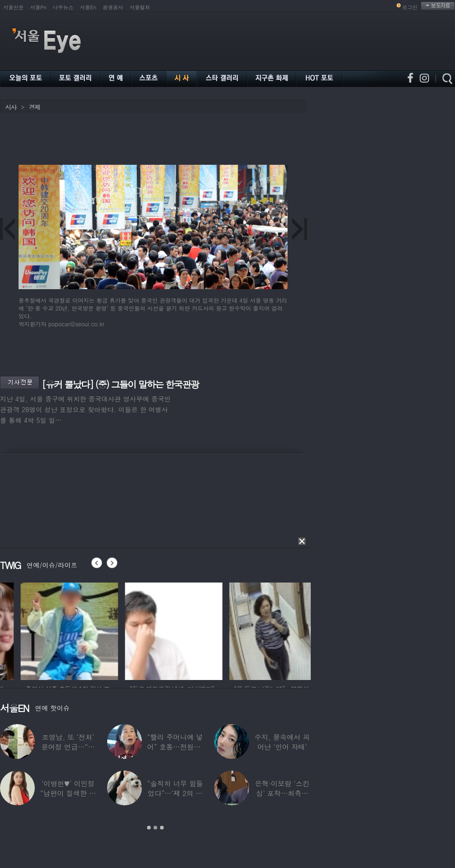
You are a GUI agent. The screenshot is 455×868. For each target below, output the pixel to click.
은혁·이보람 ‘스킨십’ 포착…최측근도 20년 (282, 793)
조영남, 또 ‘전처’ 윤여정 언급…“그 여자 (68, 747)
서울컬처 (140, 7)
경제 (34, 107)
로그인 (410, 7)
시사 (11, 107)
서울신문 (13, 7)
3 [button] (162, 828)
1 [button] (149, 828)
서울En (88, 7)
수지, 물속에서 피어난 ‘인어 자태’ (282, 742)
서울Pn (38, 7)
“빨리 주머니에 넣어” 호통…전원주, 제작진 (175, 747)
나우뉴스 (63, 7)
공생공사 (113, 7)
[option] (148, 630)
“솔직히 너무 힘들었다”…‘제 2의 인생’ (175, 793)
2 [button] (155, 828)
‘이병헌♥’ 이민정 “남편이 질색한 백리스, (68, 793)
